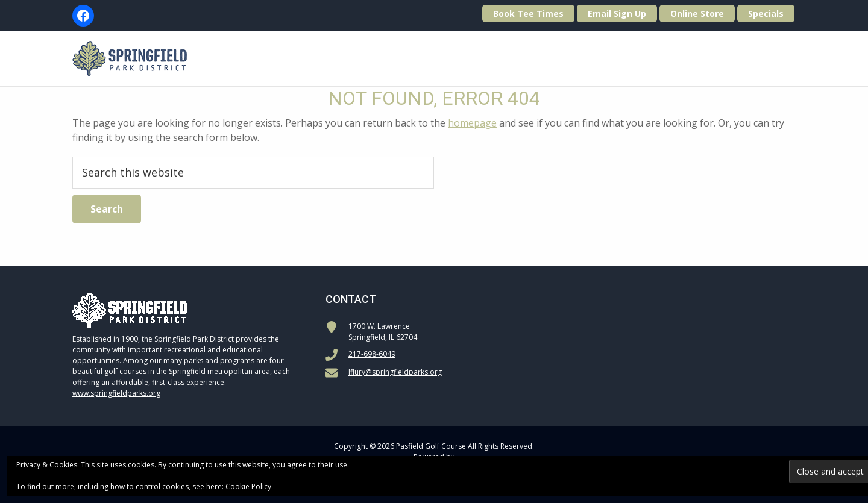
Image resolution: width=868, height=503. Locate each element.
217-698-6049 (372, 354)
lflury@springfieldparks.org (395, 372)
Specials (766, 14)
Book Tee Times (528, 14)
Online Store (697, 14)
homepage (472, 123)
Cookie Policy (248, 486)
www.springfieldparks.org (116, 393)
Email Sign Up (617, 14)
